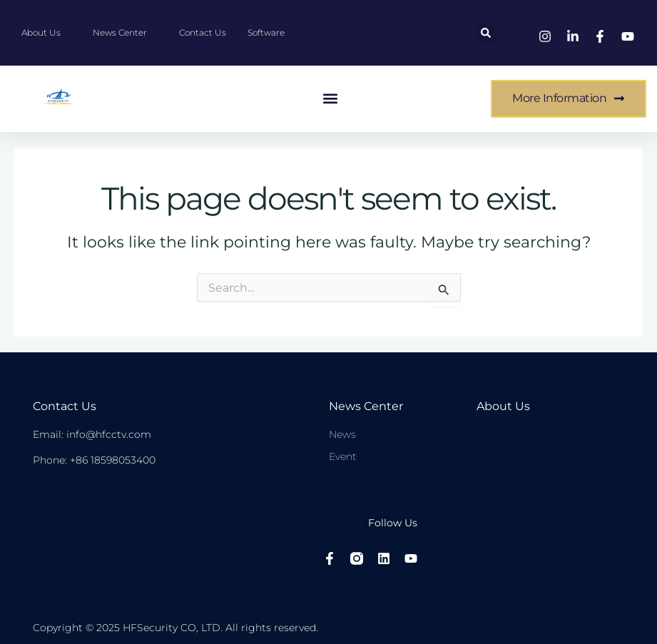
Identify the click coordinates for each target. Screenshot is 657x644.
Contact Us (65, 406)
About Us (503, 406)
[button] (486, 33)
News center (366, 406)
